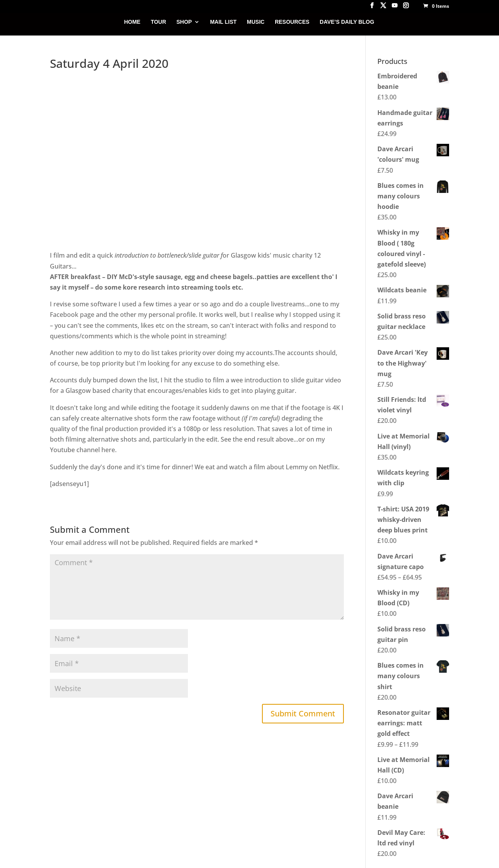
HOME (132, 22)
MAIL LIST (223, 22)
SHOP (184, 22)
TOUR (158, 22)
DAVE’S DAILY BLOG (347, 22)
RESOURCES (292, 22)
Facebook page (72, 315)
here (108, 450)
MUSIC (256, 22)
